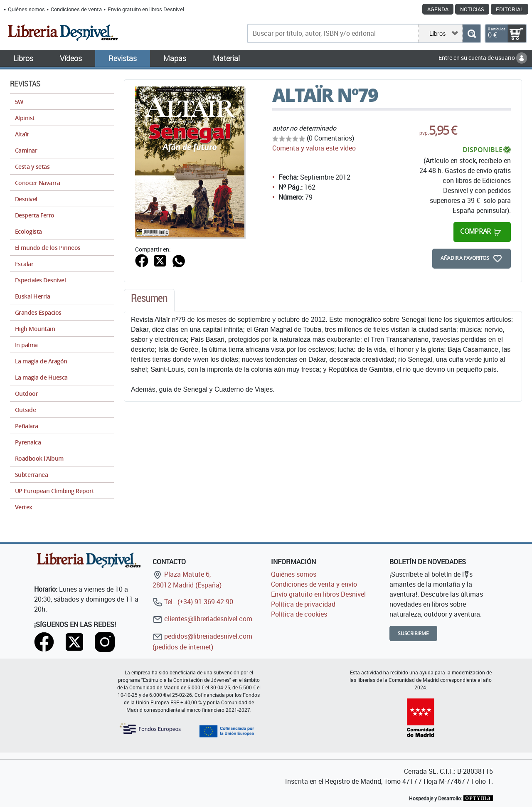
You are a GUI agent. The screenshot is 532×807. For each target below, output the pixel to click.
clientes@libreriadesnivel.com (202, 619)
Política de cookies (299, 614)
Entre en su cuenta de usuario (483, 58)
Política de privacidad (303, 604)
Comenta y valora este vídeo (314, 148)
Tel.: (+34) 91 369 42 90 (193, 602)
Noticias (472, 9)
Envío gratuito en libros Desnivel (146, 9)
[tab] (149, 300)
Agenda (438, 9)
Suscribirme (413, 633)
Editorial (510, 9)
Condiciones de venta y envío (314, 584)
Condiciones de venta (76, 9)
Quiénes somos (26, 9)
